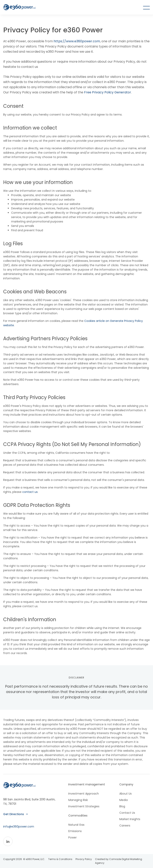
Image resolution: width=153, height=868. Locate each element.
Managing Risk (78, 800)
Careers (125, 825)
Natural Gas (76, 825)
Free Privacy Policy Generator (108, 92)
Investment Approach (84, 794)
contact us (30, 492)
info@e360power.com (19, 826)
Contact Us (127, 813)
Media (124, 800)
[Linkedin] (8, 841)
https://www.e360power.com (76, 41)
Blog (122, 806)
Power (73, 837)
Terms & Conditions (60, 859)
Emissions (75, 831)
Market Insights (130, 819)
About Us (126, 794)
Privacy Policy (84, 859)
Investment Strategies (84, 806)
